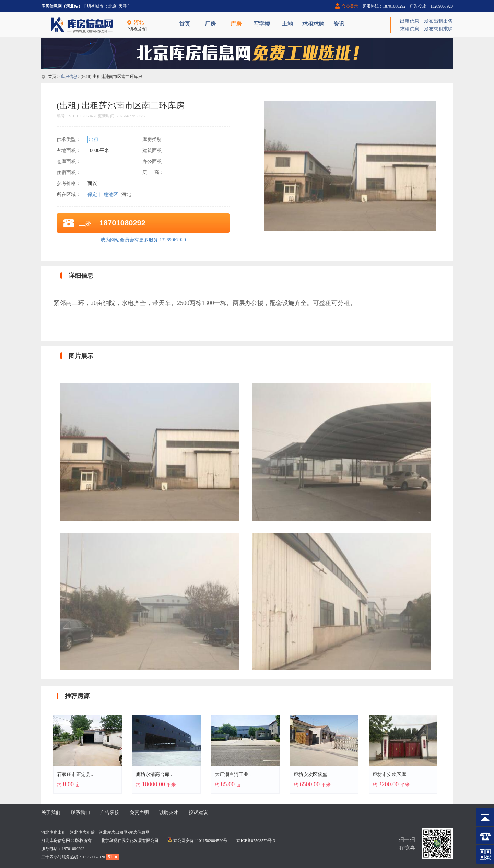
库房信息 (69, 77)
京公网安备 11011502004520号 (200, 841)
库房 (236, 24)
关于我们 (51, 813)
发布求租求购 (438, 29)
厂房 (210, 24)
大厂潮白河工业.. (233, 774)
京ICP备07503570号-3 (256, 841)
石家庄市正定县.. (75, 774)
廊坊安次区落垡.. (312, 774)
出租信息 (410, 21)
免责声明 (139, 813)
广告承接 (110, 813)
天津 (123, 6)
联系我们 (80, 813)
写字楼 (262, 24)
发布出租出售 (438, 21)
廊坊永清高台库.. (154, 774)
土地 (287, 24)
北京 (113, 6)
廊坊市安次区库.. (391, 774)
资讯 (339, 24)
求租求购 (313, 24)
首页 (185, 24)
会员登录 (350, 6)
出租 (94, 140)
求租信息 (410, 29)
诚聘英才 (169, 813)
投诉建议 (198, 813)
